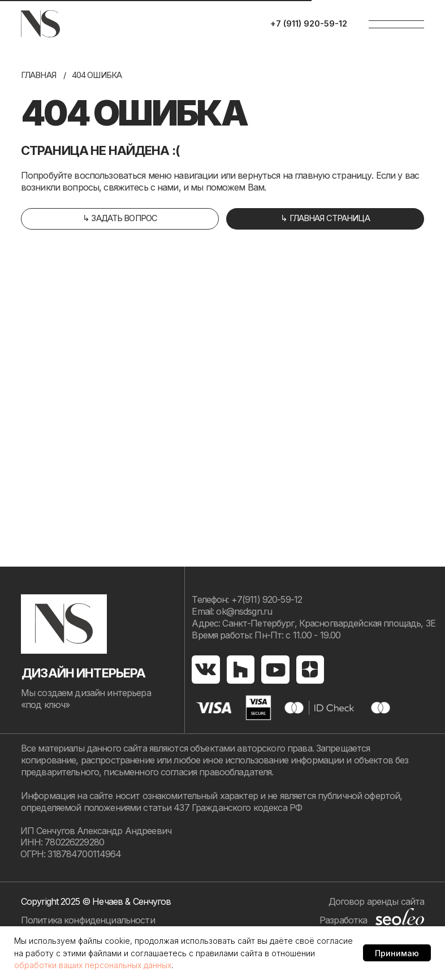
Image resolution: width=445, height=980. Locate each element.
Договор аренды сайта (377, 902)
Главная (38, 75)
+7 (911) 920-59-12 (309, 24)
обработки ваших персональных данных (93, 965)
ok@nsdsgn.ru (244, 612)
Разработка (343, 920)
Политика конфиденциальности (88, 920)
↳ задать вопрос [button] (120, 218)
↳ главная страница (325, 218)
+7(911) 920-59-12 (267, 600)
